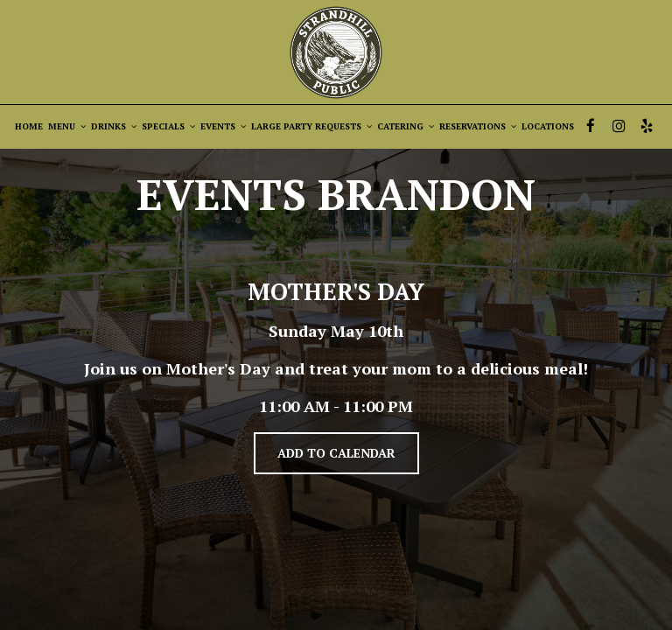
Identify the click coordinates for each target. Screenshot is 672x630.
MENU (67, 126)
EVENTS (223, 126)
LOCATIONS (548, 126)
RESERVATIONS (478, 126)
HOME (29, 126)
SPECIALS (168, 126)
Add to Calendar (336, 453)
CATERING (406, 126)
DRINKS (114, 126)
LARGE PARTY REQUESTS (311, 126)
